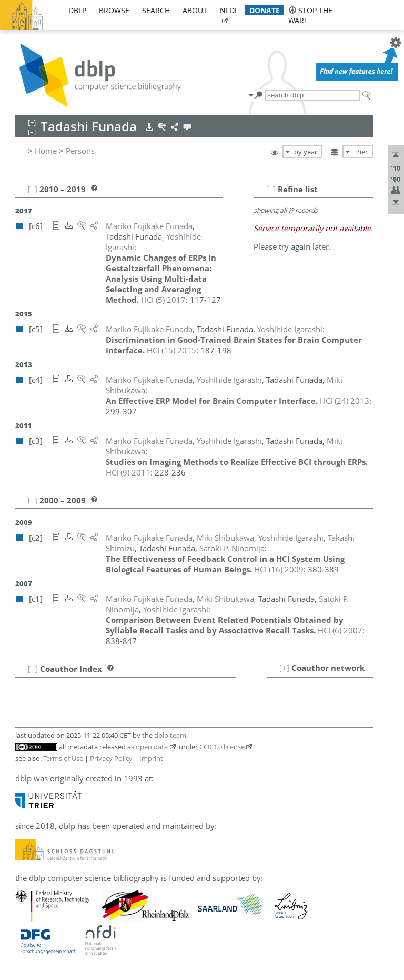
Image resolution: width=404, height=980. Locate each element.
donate (265, 10)
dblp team (170, 735)
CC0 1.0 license (222, 747)
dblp (77, 10)
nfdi (228, 10)
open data (152, 747)
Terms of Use (63, 758)
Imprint (151, 758)
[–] (271, 189)
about (195, 10)
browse (114, 10)
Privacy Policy (111, 758)
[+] (284, 668)
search (156, 10)
